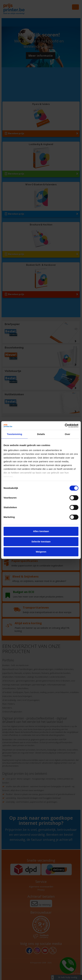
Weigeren (41, 552)
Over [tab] (68, 434)
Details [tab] (41, 434)
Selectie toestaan (41, 542)
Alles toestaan (41, 531)
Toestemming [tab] (14, 434)
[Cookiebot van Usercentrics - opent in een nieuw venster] (65, 426)
